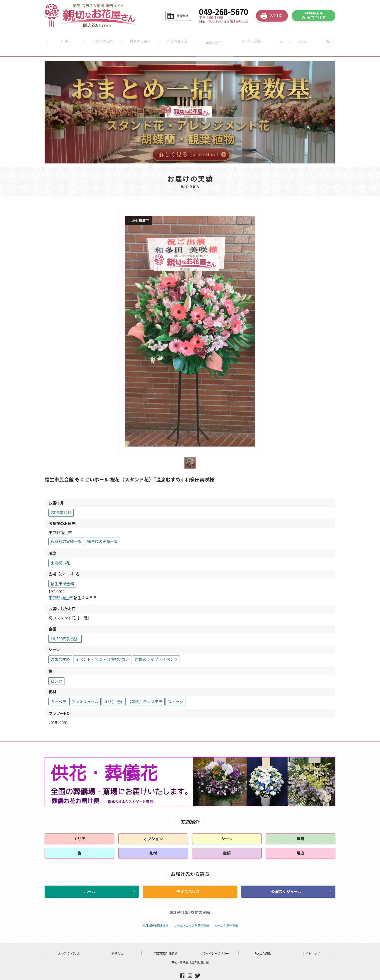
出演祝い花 (60, 552)
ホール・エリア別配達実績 (192, 914)
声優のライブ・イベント (156, 648)
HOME (64, 36)
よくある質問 (254, 36)
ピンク (56, 670)
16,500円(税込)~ (65, 627)
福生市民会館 (62, 572)
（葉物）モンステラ (145, 690)
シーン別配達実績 (226, 914)
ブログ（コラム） (69, 942)
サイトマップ (311, 942)
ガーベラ (58, 690)
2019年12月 (61, 501)
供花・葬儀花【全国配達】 (190, 951)
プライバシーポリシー (214, 942)
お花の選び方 (178, 36)
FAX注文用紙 (263, 942)
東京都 (54, 586)
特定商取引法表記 (166, 942)
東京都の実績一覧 (66, 530)
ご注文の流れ (102, 36)
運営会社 (117, 942)
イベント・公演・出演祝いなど (103, 648)
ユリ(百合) (113, 690)
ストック (175, 690)
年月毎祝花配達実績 (155, 914)
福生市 (67, 586)
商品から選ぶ (140, 36)
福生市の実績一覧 (103, 530)
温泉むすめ (60, 648)
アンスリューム (85, 690)
